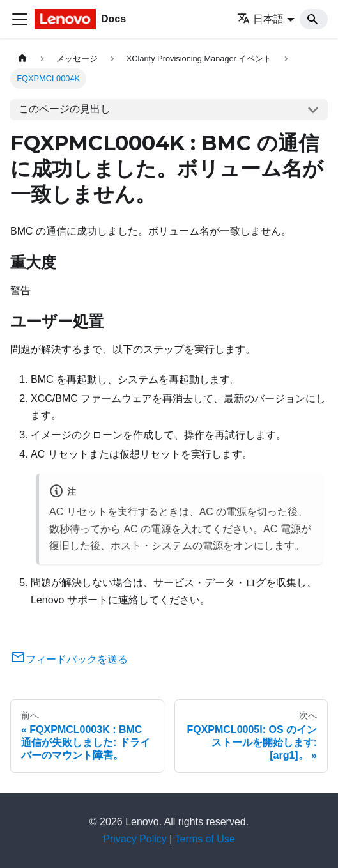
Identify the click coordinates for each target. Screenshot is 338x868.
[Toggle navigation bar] (20, 19)
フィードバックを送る (69, 659)
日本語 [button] (260, 19)
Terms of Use (205, 839)
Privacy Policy (135, 839)
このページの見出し (65, 109)
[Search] (314, 19)
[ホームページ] (22, 58)
